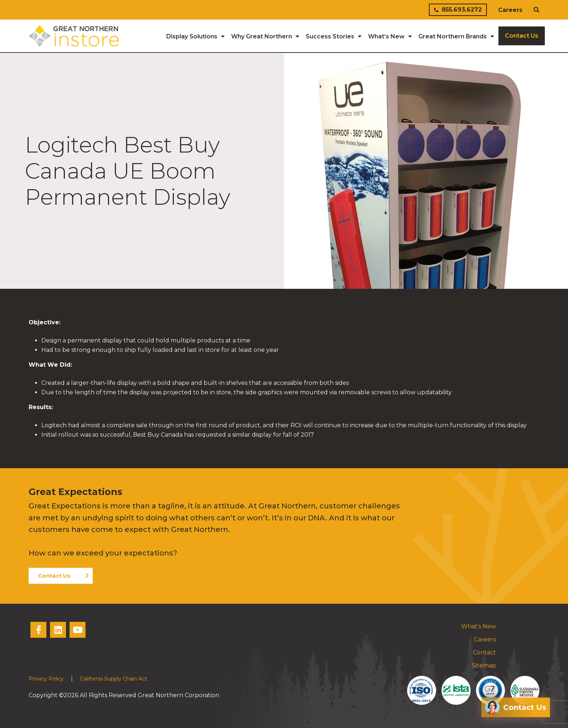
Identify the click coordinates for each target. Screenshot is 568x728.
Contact (484, 652)
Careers (510, 10)
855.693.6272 (458, 10)
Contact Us (54, 575)
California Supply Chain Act (114, 678)
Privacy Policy (46, 678)
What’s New (479, 626)
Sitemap (484, 665)
